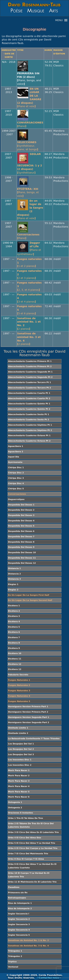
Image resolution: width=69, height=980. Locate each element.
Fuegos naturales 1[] (29, 263)
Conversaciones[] (28, 236)
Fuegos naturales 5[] (29, 310)
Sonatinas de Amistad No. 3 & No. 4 (28, 946)
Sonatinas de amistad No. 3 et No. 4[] (29, 339)
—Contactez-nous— (49, 978)
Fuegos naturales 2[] (29, 274)
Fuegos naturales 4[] (29, 298)
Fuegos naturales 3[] (29, 286)
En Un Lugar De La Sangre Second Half (30, 600)
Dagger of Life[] (29, 248)
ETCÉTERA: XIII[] (28, 192)
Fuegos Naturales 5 (19, 701)
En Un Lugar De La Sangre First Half (29, 595)
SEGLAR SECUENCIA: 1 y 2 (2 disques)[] (30, 163)
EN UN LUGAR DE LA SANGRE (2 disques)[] (30, 98)
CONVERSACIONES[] (30, 124)
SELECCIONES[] (28, 146)
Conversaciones (17, 494)
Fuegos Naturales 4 (19, 696)
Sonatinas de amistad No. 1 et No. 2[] (29, 324)
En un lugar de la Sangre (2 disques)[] (30, 210)
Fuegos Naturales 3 (19, 691)
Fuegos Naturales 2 (19, 685)
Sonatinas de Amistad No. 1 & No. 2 (28, 940)
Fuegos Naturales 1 (19, 680)
